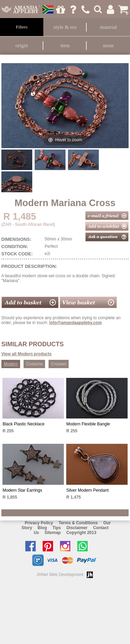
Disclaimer (77, 528)
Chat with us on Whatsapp (84, 546)
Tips (57, 528)
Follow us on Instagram (67, 546)
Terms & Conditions (78, 523)
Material (108, 27)
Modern (11, 364)
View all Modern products (27, 354)
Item (65, 45)
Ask (73, 9)
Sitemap (53, 533)
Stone (109, 45)
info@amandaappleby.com (76, 323)
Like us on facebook (32, 546)
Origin (22, 45)
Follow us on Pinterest (50, 546)
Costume (34, 364)
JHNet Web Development (60, 575)
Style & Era (65, 27)
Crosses (59, 364)
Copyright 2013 (81, 533)
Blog (42, 528)
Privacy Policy (39, 523)
